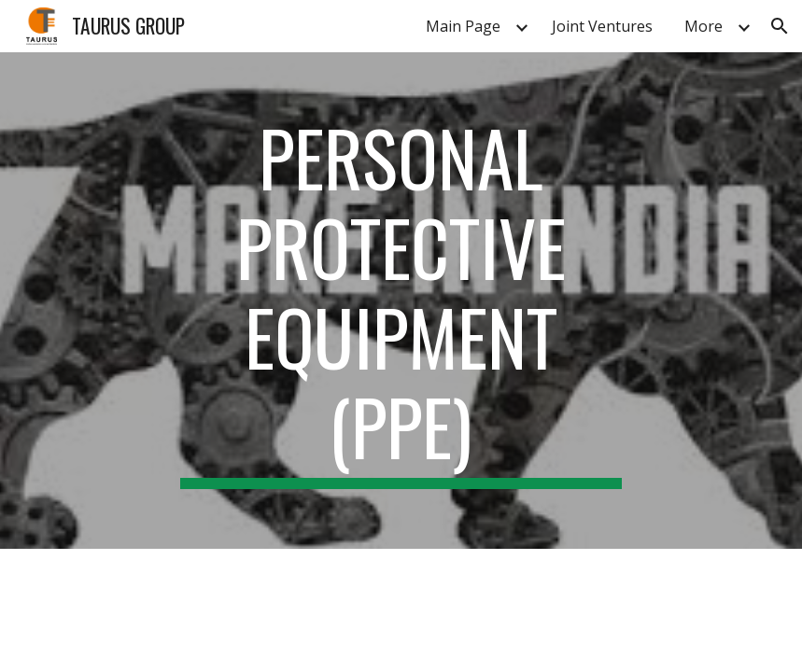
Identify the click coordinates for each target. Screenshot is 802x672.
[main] (401, 301)
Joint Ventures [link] (602, 26)
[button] (780, 26)
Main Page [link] (463, 26)
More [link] (704, 26)
